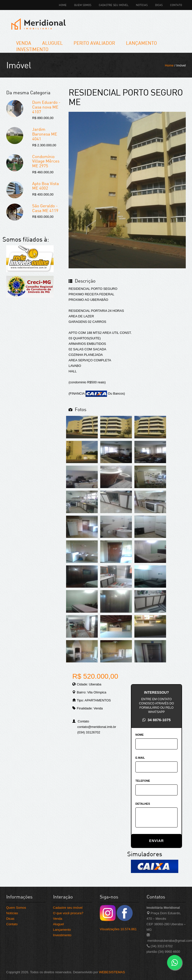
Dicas (159, 5)
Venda (24, 43)
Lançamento (141, 43)
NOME (140, 735)
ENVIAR (156, 841)
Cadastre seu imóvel (114, 5)
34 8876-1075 (157, 720)
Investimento (32, 49)
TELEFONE (143, 781)
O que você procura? (68, 913)
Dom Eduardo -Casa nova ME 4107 (46, 107)
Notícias (142, 5)
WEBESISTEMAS (112, 972)
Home (63, 5)
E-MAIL (140, 758)
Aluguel (52, 43)
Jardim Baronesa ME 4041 (45, 134)
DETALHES (143, 804)
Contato (176, 5)
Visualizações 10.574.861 (118, 929)
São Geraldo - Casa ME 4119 (45, 208)
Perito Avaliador (94, 43)
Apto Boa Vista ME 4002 (46, 186)
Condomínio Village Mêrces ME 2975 (46, 161)
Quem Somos (83, 5)
